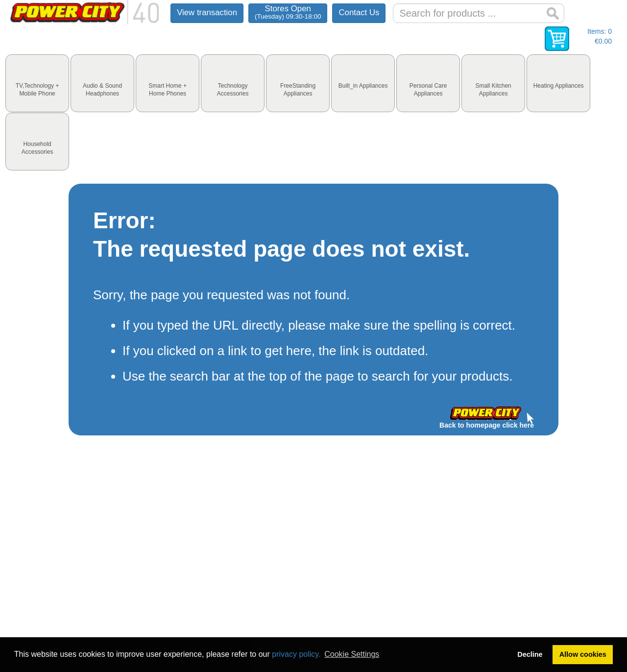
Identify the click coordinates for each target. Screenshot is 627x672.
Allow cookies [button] (583, 654)
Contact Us (359, 12)
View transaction (207, 12)
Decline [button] (530, 654)
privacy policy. (296, 654)
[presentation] (37, 83)
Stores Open (288, 12)
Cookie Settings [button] (352, 654)
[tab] (37, 83)
